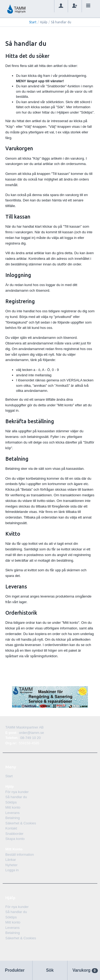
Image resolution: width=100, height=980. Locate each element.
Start (33, 22)
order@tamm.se (31, 733)
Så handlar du (16, 797)
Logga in (12, 870)
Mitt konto (13, 807)
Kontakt (11, 828)
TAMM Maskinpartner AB (25, 727)
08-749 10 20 (31, 738)
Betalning (13, 818)
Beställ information (20, 855)
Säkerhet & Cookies (21, 823)
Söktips (11, 802)
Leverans (12, 813)
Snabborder (14, 834)
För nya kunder (17, 792)
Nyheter (11, 865)
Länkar (11, 860)
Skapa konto (15, 839)
